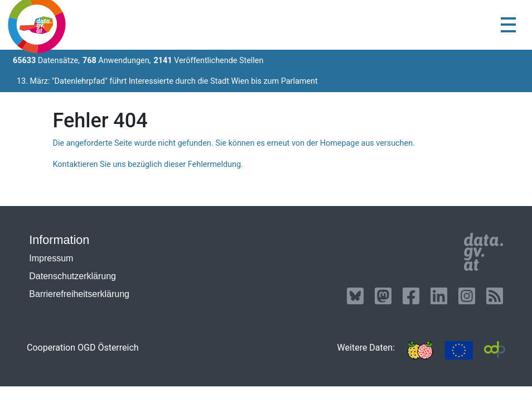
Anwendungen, (117, 61)
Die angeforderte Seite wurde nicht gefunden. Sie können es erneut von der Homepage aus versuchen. (233, 143)
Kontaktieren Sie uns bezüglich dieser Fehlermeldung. (147, 164)
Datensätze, (46, 61)
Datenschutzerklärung (72, 276)
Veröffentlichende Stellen (208, 61)
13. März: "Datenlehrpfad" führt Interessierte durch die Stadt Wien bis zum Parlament (167, 81)
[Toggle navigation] (508, 25)
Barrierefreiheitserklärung (79, 294)
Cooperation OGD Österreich (83, 348)
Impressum (51, 258)
